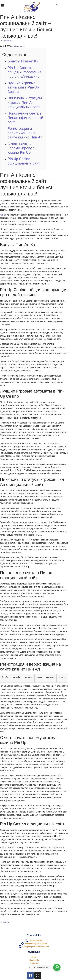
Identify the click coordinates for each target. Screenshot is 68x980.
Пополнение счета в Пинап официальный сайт (25, 118)
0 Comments (19, 46)
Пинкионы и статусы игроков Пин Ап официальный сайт (25, 102)
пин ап (3, 215)
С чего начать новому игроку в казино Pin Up (21, 148)
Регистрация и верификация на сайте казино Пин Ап (25, 133)
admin (6, 922)
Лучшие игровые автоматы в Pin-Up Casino (23, 87)
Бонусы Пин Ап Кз (23, 61)
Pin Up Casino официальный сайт (24, 161)
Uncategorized (7, 41)
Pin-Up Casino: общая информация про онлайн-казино (24, 72)
